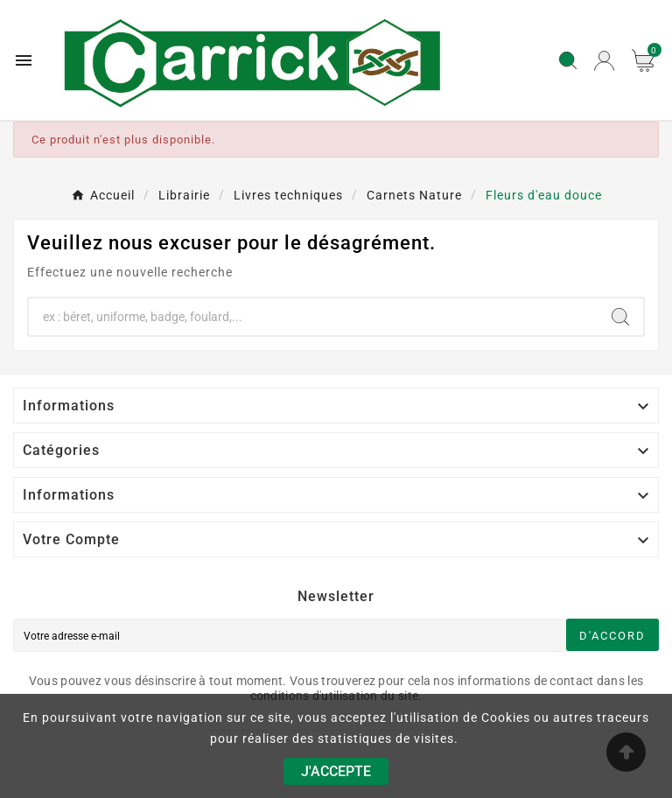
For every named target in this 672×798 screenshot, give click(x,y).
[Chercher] (313, 317)
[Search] (620, 317)
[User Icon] (604, 61)
